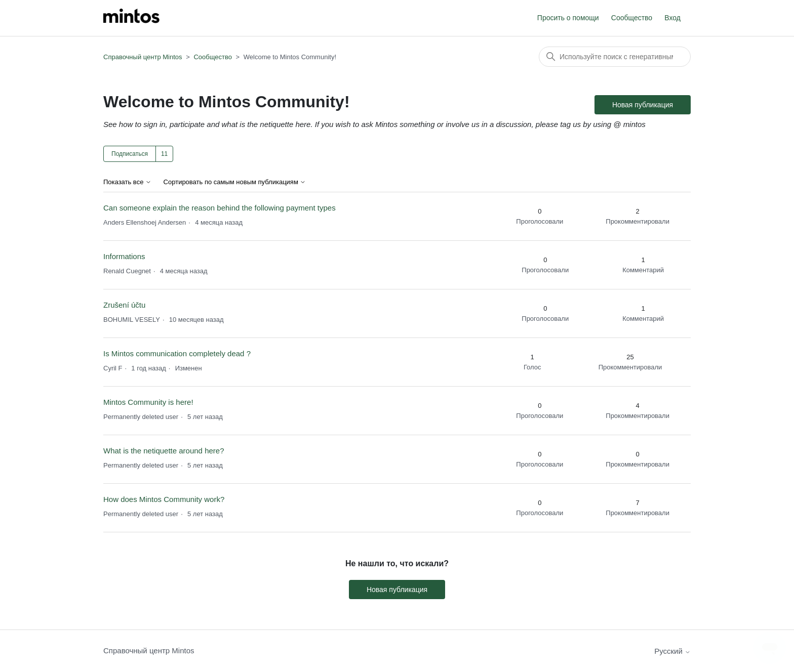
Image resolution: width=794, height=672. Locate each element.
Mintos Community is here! (148, 402)
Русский (672, 651)
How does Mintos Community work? (164, 499)
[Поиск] (615, 57)
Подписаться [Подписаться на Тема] (130, 154)
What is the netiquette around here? (164, 451)
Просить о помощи (568, 18)
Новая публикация (643, 105)
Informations (124, 256)
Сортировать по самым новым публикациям (235, 182)
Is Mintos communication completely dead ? (177, 353)
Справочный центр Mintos (143, 57)
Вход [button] (672, 18)
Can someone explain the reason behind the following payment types (220, 208)
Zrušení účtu (124, 305)
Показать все (127, 182)
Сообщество (632, 18)
